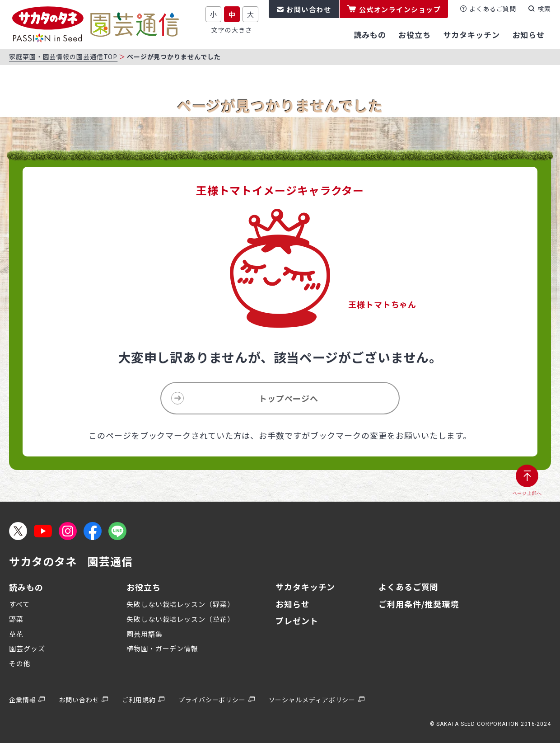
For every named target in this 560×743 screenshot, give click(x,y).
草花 (16, 634)
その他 (20, 663)
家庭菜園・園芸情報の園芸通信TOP (63, 56)
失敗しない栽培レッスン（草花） (180, 619)
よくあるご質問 (493, 9)
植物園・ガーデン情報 (162, 648)
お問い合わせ (309, 9)
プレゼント (297, 621)
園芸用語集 (145, 634)
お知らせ (293, 604)
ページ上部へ (527, 493)
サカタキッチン (305, 587)
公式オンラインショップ (400, 9)
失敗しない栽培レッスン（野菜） (180, 604)
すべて (19, 604)
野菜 (16, 619)
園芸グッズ (27, 648)
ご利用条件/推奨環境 (419, 604)
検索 (544, 9)
